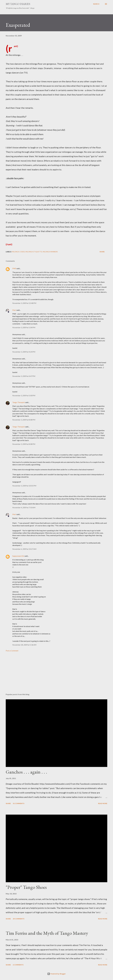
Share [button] (102, 252)
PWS (14, 268)
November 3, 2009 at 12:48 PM (24, 303)
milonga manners (50, 252)
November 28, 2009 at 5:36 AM (24, 645)
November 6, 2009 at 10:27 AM (24, 549)
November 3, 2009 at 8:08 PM (24, 420)
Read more (103, 803)
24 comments (19, 919)
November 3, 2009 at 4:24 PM (24, 352)
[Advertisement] (56, 674)
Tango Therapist (19, 402)
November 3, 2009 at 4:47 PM (24, 376)
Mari (14, 310)
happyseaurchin (18, 556)
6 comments (18, 965)
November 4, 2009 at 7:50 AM (24, 507)
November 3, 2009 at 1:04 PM (24, 327)
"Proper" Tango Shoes (26, 887)
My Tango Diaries (18, 4)
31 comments (19, 803)
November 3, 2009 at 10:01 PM (24, 486)
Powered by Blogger (56, 974)
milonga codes (18, 252)
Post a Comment (12, 651)
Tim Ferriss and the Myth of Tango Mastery (47, 933)
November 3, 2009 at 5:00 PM (24, 395)
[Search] (96, 4)
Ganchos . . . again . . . (26, 772)
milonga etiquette (34, 252)
